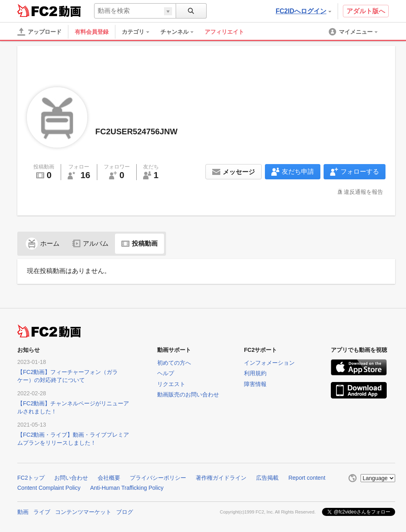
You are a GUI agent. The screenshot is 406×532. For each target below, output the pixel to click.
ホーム (43, 243)
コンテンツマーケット (83, 512)
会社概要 (109, 478)
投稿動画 (139, 243)
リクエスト (171, 384)
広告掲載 (267, 478)
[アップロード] (39, 32)
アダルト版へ (366, 11)
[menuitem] (139, 32)
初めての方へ (174, 363)
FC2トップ (31, 478)
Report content (307, 478)
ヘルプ (166, 373)
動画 (23, 512)
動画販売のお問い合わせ (188, 394)
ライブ (42, 512)
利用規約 (255, 373)
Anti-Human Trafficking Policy (127, 488)
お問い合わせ (71, 478)
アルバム (90, 243)
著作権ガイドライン (221, 478)
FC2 (37, 10)
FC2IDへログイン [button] (303, 11)
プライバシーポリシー (158, 478)
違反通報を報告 (363, 192)
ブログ (125, 512)
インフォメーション (269, 363)
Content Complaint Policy (49, 488)
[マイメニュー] (354, 32)
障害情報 (255, 384)
